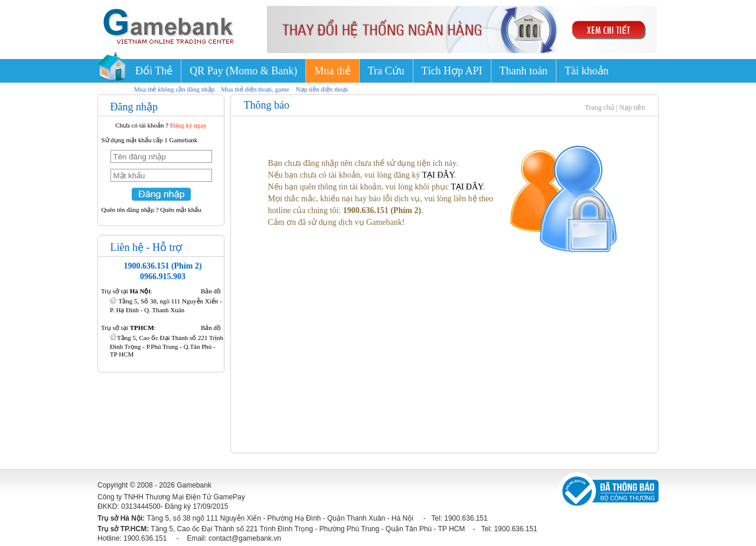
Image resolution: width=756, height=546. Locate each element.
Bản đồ (211, 291)
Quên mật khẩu (180, 210)
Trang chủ (599, 107)
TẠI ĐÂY (438, 175)
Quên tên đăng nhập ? (130, 210)
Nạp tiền (632, 107)
